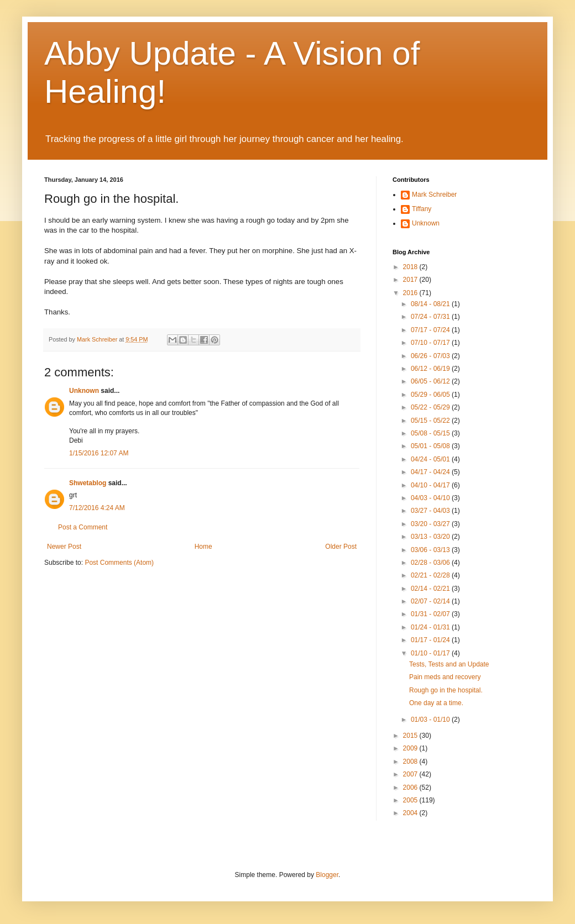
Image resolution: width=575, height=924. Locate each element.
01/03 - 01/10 (431, 720)
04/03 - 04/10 (431, 498)
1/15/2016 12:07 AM (99, 453)
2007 (411, 774)
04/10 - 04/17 (431, 485)
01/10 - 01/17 (431, 653)
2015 (411, 736)
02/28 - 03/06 (431, 563)
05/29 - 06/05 (431, 395)
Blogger (327, 875)
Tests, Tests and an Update (449, 664)
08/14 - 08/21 (431, 304)
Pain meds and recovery (445, 677)
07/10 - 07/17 (431, 343)
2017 (411, 280)
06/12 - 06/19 (431, 369)
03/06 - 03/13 (431, 550)
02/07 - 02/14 (431, 601)
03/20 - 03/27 (431, 524)
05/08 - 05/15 (431, 433)
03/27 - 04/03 (431, 511)
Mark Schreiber (434, 195)
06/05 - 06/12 (431, 381)
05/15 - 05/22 (431, 421)
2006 (411, 788)
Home (203, 547)
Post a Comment (83, 527)
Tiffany (422, 209)
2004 (411, 813)
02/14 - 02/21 (431, 589)
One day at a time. (436, 703)
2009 (411, 748)
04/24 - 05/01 (431, 459)
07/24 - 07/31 (431, 317)
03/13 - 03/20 (431, 537)
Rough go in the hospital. (446, 690)
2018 (411, 267)
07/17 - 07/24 (431, 330)
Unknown (84, 391)
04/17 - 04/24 (431, 472)
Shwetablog (88, 483)
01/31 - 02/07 (431, 614)
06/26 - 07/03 (431, 356)
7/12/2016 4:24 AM (97, 508)
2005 (411, 800)
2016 (411, 293)
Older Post (341, 547)
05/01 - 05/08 (431, 446)
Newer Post (64, 547)
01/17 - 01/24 (431, 640)
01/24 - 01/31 (431, 627)
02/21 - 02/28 (431, 575)
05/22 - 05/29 (431, 407)
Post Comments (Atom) (119, 563)
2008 (411, 762)
